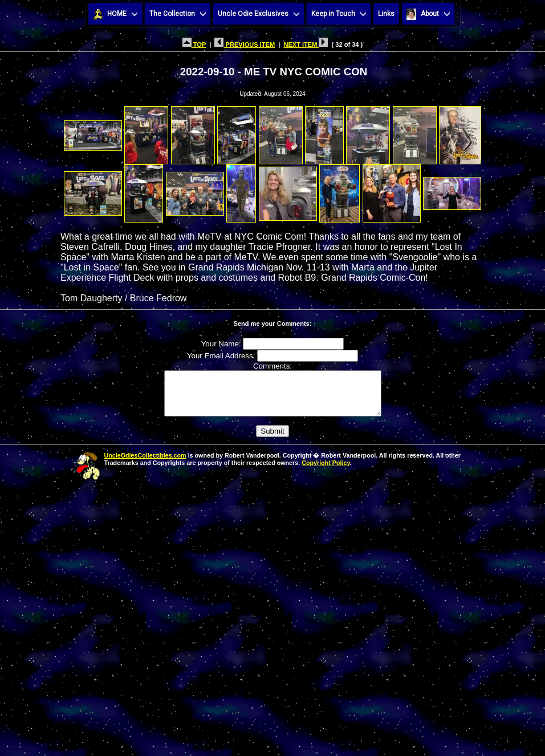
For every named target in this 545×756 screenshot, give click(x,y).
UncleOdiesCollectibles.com (145, 464)
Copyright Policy (326, 471)
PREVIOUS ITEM (245, 45)
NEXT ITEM (306, 45)
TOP (194, 45)
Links (386, 14)
